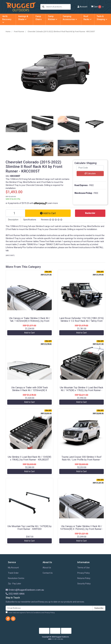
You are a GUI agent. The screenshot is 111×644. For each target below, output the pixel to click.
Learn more (53, 203)
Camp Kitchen (53, 18)
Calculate (90, 173)
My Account (13, 568)
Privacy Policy (84, 573)
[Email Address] (49, 608)
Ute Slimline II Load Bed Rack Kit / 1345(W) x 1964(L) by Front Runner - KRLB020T (29, 458)
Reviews (52, 220)
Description (13, 220)
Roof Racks (88, 18)
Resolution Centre (16, 578)
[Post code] (90, 168)
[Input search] (58, 7)
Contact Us (48, 573)
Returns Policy (84, 578)
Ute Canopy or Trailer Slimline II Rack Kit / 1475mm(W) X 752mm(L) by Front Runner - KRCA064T (82, 529)
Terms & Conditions (34, 613)
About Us (47, 568)
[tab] (13, 220)
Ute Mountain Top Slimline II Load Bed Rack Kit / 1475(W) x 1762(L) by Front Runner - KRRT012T (82, 390)
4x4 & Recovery (7, 19)
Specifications (30, 220)
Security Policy (84, 584)
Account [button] (82, 7)
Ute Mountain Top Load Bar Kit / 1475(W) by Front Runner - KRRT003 (29, 528)
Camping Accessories (70, 18)
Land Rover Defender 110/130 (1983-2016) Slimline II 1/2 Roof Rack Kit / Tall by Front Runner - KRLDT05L (82, 321)
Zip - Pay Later (15, 584)
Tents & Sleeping (102, 18)
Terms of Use (83, 568)
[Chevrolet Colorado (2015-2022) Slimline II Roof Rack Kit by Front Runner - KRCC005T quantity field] (15, 213)
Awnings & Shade (23, 18)
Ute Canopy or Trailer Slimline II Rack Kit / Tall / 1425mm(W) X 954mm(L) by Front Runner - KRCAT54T (30, 321)
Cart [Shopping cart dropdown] (96, 7)
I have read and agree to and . (30, 612)
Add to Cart (48, 213)
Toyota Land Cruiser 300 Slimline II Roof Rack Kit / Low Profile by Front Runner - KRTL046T (82, 460)
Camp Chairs (39, 18)
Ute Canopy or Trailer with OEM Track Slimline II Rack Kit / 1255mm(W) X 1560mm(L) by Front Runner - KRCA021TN (29, 390)
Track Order (13, 573)
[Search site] (43, 7)
